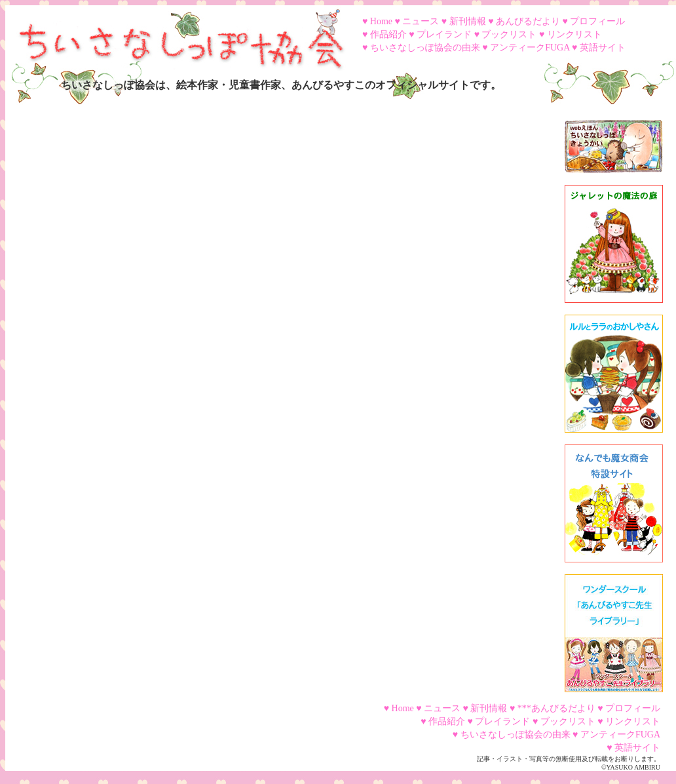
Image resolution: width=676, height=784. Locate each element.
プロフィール (597, 21)
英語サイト (603, 48)
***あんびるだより (556, 708)
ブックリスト (509, 34)
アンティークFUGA (530, 48)
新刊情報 (468, 21)
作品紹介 (388, 34)
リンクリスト (574, 34)
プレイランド (444, 34)
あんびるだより (528, 21)
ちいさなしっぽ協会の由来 (425, 48)
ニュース (421, 21)
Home (381, 21)
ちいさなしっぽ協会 (176, 35)
